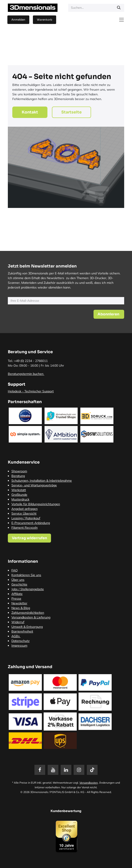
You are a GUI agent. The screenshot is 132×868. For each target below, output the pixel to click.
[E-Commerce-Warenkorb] (45, 20)
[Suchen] (119, 8)
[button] (109, 314)
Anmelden (18, 20)
